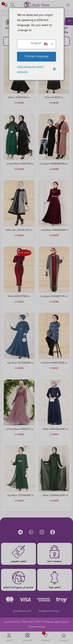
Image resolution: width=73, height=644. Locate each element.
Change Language (37, 56)
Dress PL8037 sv (54, 98)
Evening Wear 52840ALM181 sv (54, 496)
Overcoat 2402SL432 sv (19, 230)
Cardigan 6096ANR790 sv (54, 164)
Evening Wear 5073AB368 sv (19, 363)
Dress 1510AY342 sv (19, 98)
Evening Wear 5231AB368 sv (19, 496)
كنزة (8, 28)
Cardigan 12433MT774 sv (54, 297)
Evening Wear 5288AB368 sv (54, 230)
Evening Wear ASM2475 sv (19, 429)
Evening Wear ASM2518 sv (19, 164)
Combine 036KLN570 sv (54, 363)
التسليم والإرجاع (22, 611)
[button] (6, 5)
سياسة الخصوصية (49, 611)
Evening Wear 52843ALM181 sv (54, 429)
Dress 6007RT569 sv (19, 297)
